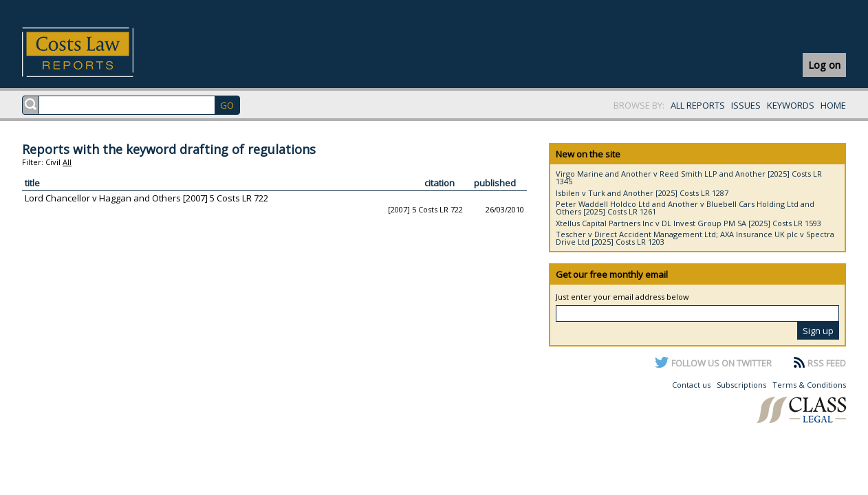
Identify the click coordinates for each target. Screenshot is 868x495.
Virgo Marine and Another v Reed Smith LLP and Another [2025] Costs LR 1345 (689, 177)
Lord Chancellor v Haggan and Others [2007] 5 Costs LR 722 (147, 198)
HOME (833, 105)
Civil (53, 162)
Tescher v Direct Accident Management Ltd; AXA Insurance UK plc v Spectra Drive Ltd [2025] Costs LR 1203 (695, 238)
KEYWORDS (791, 105)
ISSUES (746, 105)
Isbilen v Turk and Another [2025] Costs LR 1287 (642, 193)
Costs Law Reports (94, 52)
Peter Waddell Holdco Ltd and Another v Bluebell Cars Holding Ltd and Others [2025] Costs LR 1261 (685, 208)
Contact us (691, 385)
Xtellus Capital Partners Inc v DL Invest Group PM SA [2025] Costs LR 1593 (688, 223)
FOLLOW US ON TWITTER (721, 363)
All (67, 162)
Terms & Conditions (809, 385)
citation (440, 183)
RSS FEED (827, 363)
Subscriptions (741, 385)
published (495, 183)
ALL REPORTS (698, 105)
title (32, 183)
